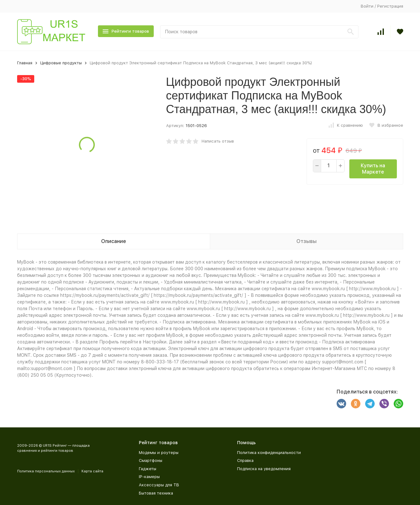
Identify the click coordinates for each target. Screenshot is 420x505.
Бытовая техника (156, 493)
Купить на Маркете (373, 169)
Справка (245, 460)
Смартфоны (151, 460)
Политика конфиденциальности (269, 453)
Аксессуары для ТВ (159, 485)
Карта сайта (92, 471)
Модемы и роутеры (159, 453)
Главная (25, 63)
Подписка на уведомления (264, 469)
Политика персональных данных (46, 471)
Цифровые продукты (61, 63)
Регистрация (390, 6)
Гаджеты (148, 469)
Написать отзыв (218, 141)
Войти (367, 6)
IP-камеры (149, 477)
